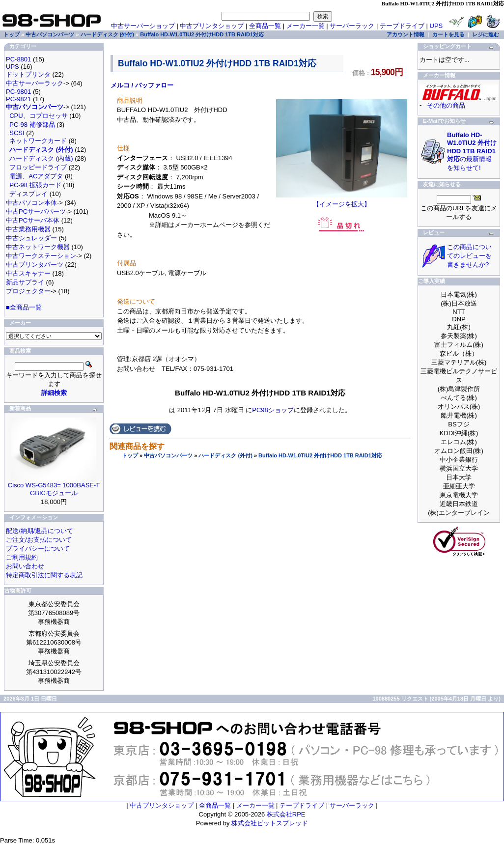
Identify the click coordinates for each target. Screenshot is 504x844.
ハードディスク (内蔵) (41, 158)
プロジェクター (28, 291)
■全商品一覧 (24, 307)
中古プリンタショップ (212, 26)
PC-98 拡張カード (35, 185)
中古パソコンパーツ (168, 455)
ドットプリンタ (28, 74)
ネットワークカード (38, 141)
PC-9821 (18, 99)
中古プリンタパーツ (35, 265)
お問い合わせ (25, 566)
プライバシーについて (38, 549)
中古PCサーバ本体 (33, 220)
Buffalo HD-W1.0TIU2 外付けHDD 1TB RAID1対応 (320, 455)
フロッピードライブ (38, 167)
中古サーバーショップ (143, 26)
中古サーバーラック (35, 83)
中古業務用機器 (28, 229)
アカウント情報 (406, 34)
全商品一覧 (265, 26)
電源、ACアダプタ (36, 176)
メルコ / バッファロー (142, 85)
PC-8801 (18, 59)
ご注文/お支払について (39, 540)
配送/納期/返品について (40, 531)
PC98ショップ (273, 410)
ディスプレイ (28, 194)
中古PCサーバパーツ (36, 211)
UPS (436, 26)
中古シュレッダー (31, 238)
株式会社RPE (286, 814)
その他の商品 (446, 105)
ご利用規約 (22, 557)
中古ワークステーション (41, 256)
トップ (130, 455)
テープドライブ (402, 26)
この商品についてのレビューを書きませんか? (469, 256)
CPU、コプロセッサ (38, 116)
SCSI (17, 133)
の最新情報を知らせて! (472, 151)
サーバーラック (352, 26)
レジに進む (486, 34)
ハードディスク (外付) (225, 455)
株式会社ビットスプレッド (270, 823)
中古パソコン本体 (31, 203)
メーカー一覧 (306, 26)
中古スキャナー (28, 273)
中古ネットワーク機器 (38, 247)
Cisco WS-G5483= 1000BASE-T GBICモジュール (54, 489)
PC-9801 (18, 92)
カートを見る (448, 34)
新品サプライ (25, 282)
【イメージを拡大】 (342, 201)
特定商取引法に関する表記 (44, 575)
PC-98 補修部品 (32, 125)
